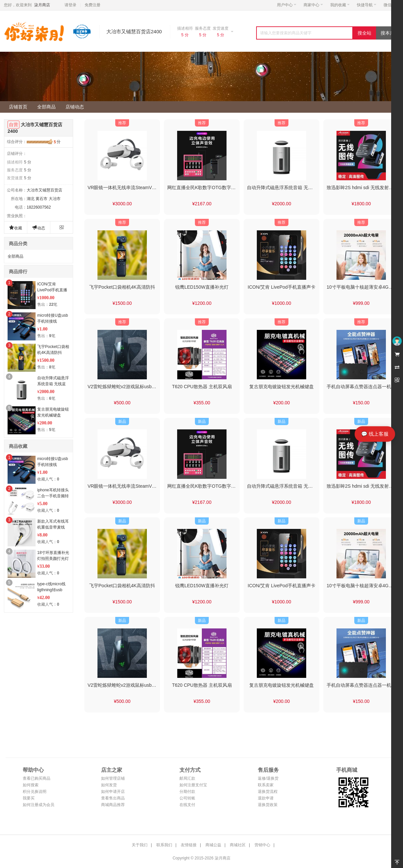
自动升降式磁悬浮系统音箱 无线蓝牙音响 (53, 384)
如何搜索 (31, 785)
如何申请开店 (113, 792)
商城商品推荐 (113, 805)
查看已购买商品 (37, 778)
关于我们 (140, 845)
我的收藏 (340, 5)
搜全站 (364, 33)
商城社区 (238, 845)
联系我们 (164, 845)
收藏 (15, 228)
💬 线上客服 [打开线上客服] (375, 434)
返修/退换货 (268, 778)
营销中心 (262, 845)
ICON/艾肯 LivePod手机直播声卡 (52, 290)
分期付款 (187, 792)
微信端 (390, 5)
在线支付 (187, 805)
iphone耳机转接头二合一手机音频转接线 (53, 496)
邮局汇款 (187, 778)
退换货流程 (268, 792)
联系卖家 (266, 785)
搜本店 (388, 33)
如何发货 (109, 785)
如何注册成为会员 (39, 805)
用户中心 (287, 5)
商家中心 (313, 5)
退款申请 (266, 798)
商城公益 (213, 845)
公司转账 (187, 798)
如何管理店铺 (113, 778)
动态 (39, 228)
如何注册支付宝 (193, 785)
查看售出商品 (113, 798)
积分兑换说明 (35, 792)
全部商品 (15, 256)
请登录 (70, 5)
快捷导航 (367, 5)
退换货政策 (268, 805)
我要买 (29, 798)
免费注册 (93, 5)
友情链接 (189, 845)
